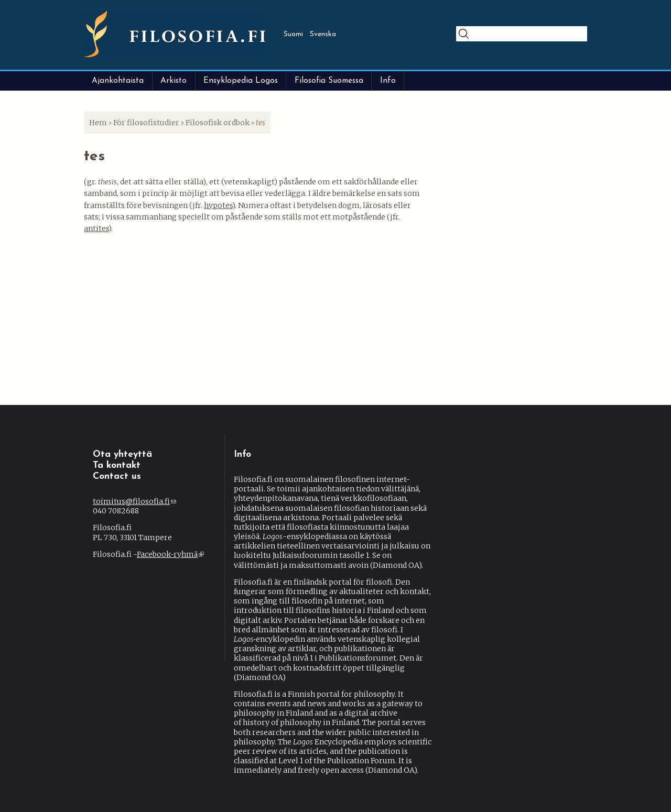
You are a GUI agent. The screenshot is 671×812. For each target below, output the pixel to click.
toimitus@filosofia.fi (134, 501)
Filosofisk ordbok (218, 123)
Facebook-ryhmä (170, 554)
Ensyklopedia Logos (241, 81)
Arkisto (174, 81)
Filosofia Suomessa (329, 81)
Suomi (293, 34)
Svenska (323, 34)
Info (388, 81)
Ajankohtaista (118, 81)
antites (96, 228)
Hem (98, 123)
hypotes (218, 205)
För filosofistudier (146, 123)
